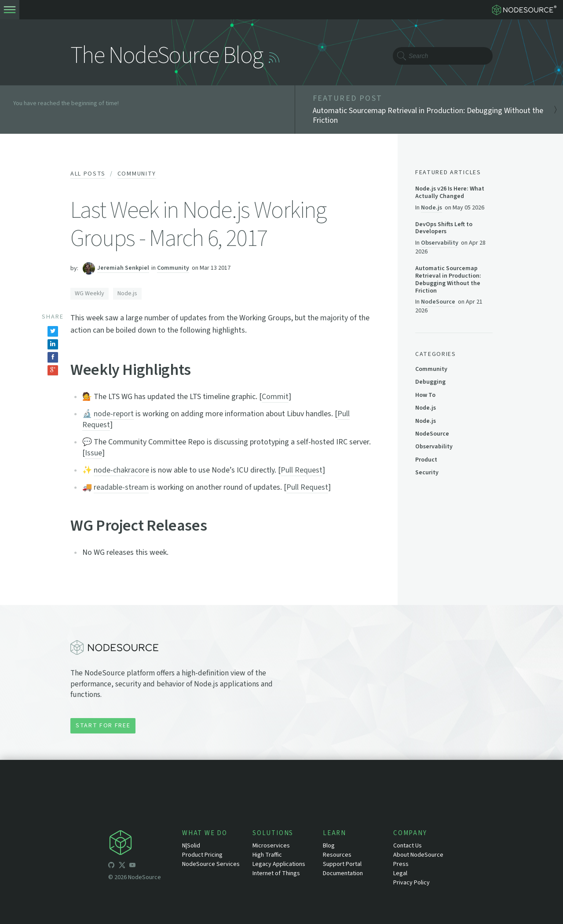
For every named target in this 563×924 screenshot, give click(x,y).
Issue (93, 453)
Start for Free (103, 726)
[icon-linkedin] (143, 866)
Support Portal (342, 864)
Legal (400, 873)
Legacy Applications (279, 864)
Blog (329, 846)
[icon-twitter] (122, 866)
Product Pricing (202, 855)
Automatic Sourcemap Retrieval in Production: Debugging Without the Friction (448, 280)
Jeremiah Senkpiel (123, 268)
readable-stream (121, 487)
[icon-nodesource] (145, 844)
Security (427, 473)
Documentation (343, 873)
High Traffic (267, 855)
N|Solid (191, 846)
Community (137, 174)
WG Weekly (90, 293)
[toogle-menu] (10, 10)
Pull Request (302, 470)
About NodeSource (418, 855)
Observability (440, 243)
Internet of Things (276, 873)
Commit (275, 397)
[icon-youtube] (132, 866)
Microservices (271, 846)
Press (401, 864)
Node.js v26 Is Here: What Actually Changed (450, 193)
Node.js (127, 293)
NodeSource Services (211, 864)
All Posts (88, 174)
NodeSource (438, 302)
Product (426, 460)
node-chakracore (121, 470)
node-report (114, 414)
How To (425, 395)
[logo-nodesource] (526, 10)
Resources (337, 855)
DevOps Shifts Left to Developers (444, 228)
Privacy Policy (411, 883)
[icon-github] (111, 866)
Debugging (430, 382)
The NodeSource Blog (166, 56)
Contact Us (408, 846)
